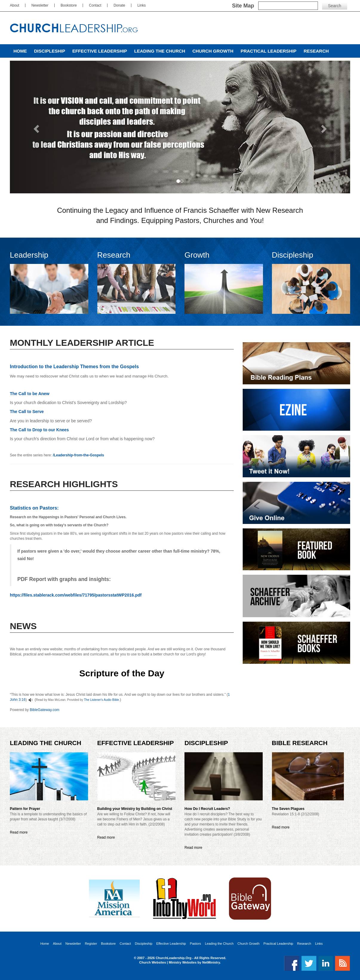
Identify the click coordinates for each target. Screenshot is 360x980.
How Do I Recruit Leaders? (207, 809)
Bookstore (69, 5)
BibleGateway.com (45, 710)
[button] (35, 127)
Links (141, 5)
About (14, 5)
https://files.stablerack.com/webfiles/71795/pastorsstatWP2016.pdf (76, 595)
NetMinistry (211, 962)
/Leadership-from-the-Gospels (78, 455)
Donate (119, 5)
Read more (19, 832)
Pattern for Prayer (25, 809)
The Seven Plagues (288, 809)
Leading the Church (160, 51)
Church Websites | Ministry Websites (168, 962)
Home (20, 51)
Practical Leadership (269, 51)
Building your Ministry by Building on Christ (135, 809)
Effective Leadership (100, 51)
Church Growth (213, 51)
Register (91, 944)
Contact (95, 5)
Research (316, 51)
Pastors (195, 944)
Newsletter (40, 5)
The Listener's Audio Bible (101, 700)
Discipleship (50, 51)
